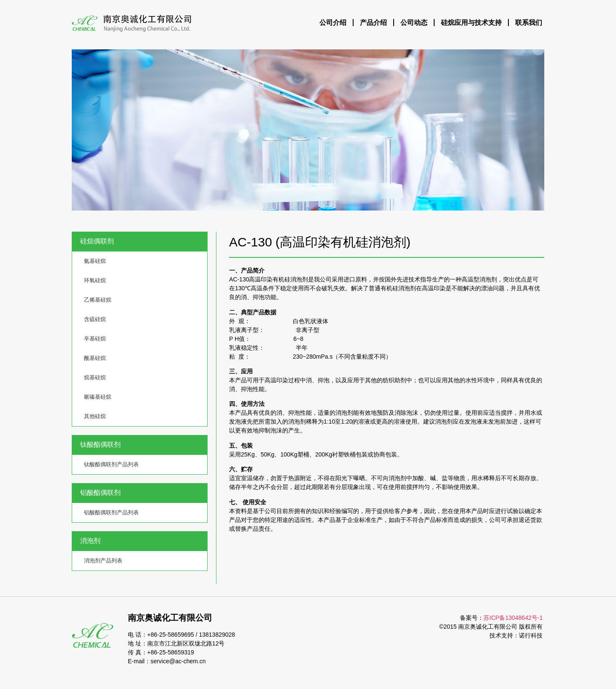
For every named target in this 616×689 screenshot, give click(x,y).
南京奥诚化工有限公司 (170, 618)
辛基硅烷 (95, 339)
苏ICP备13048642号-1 (513, 618)
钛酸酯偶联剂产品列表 (111, 464)
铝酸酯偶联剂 (100, 493)
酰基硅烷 (95, 358)
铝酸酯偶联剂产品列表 (111, 512)
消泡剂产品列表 (103, 561)
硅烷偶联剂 (97, 241)
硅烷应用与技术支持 (471, 23)
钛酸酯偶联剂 (100, 444)
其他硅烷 (95, 416)
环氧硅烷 (95, 280)
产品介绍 (373, 23)
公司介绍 (333, 23)
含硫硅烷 (95, 319)
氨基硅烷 (95, 261)
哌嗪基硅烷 (98, 397)
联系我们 (529, 23)
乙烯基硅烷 (98, 300)
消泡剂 (90, 541)
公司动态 (414, 23)
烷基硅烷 (95, 377)
